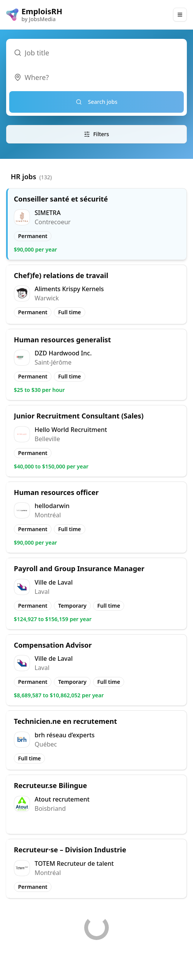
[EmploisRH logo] (34, 15)
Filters (96, 134)
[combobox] (96, 77)
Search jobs (97, 102)
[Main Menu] (180, 15)
